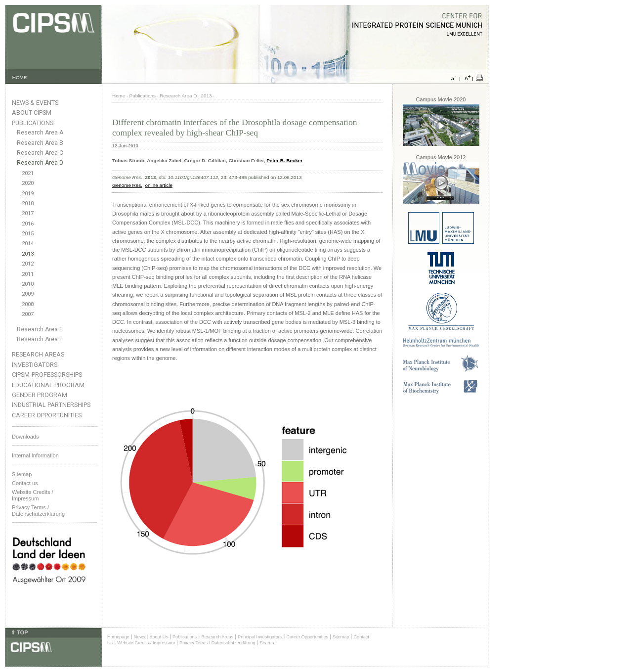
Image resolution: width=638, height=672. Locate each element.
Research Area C (40, 153)
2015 (28, 234)
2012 (28, 264)
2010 (28, 284)
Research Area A (40, 133)
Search (267, 643)
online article (158, 185)
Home (119, 96)
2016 (28, 224)
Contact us (25, 483)
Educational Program (48, 385)
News (140, 637)
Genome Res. (127, 185)
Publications (33, 123)
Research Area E (40, 329)
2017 (28, 213)
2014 (28, 244)
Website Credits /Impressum (33, 495)
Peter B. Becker (284, 160)
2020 (28, 183)
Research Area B (40, 143)
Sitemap (22, 474)
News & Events (35, 103)
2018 (28, 203)
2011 (28, 274)
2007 (28, 314)
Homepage (118, 637)
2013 (28, 254)
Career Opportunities (47, 415)
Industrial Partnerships (51, 405)
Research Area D (40, 163)
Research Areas (38, 354)
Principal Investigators (260, 637)
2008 (28, 304)
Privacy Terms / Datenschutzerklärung (38, 511)
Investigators (35, 365)
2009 (28, 294)
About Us (159, 637)
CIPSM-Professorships (47, 375)
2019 (28, 194)
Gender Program (40, 395)
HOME (20, 77)
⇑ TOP (19, 632)
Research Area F (40, 339)
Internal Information (35, 455)
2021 (28, 173)
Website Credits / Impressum (146, 643)
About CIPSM (32, 112)
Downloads (25, 437)
